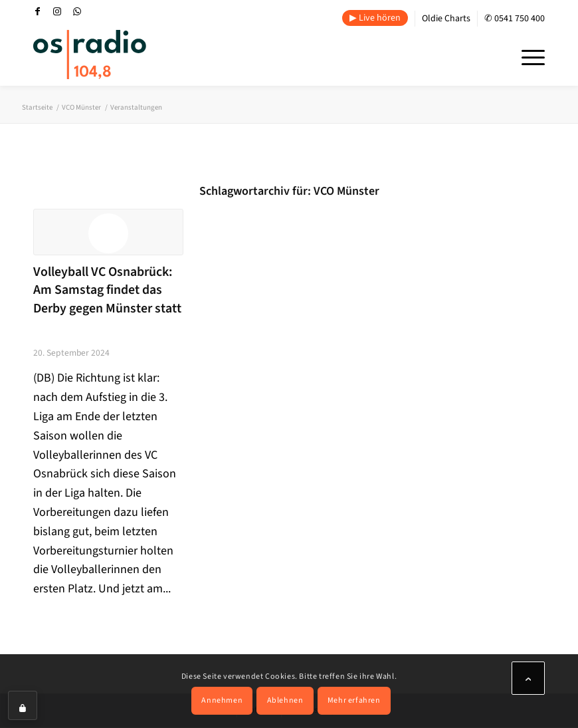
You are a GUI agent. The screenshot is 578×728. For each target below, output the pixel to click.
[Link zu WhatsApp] (77, 11)
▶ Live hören (375, 18)
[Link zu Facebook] (37, 11)
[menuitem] (375, 19)
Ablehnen (285, 700)
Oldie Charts (446, 19)
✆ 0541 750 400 (515, 19)
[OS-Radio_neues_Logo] (90, 55)
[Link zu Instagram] (57, 11)
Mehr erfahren (354, 700)
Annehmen (222, 700)
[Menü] (527, 56)
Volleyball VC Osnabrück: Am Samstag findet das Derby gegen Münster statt (107, 290)
